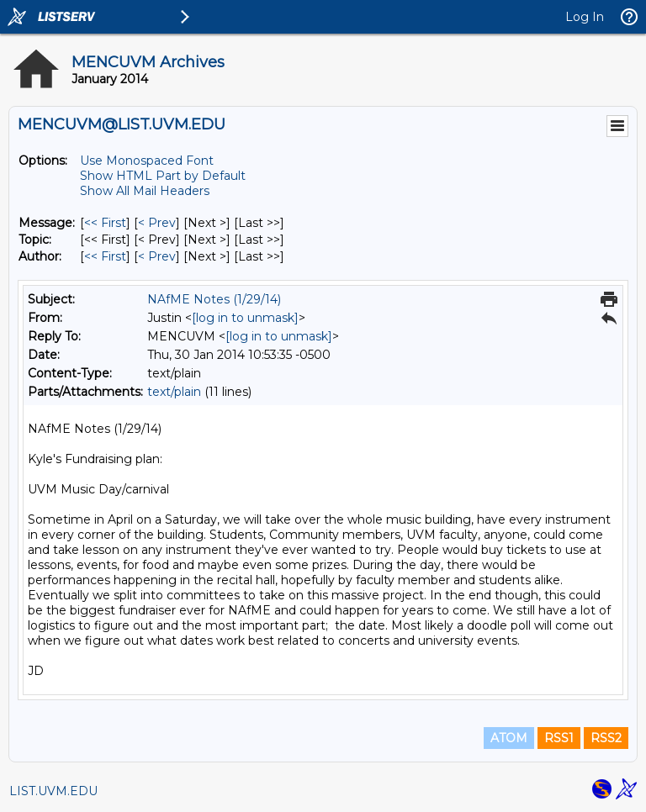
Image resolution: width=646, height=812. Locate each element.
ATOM (509, 738)
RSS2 (606, 738)
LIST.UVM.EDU (53, 791)
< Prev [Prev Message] (157, 223)
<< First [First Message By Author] (105, 256)
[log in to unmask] (245, 318)
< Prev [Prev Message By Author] (157, 256)
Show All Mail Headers (145, 191)
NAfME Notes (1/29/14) (214, 299)
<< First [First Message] (105, 223)
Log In (585, 17)
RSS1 (559, 738)
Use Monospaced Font (147, 161)
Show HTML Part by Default (163, 176)
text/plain (174, 392)
